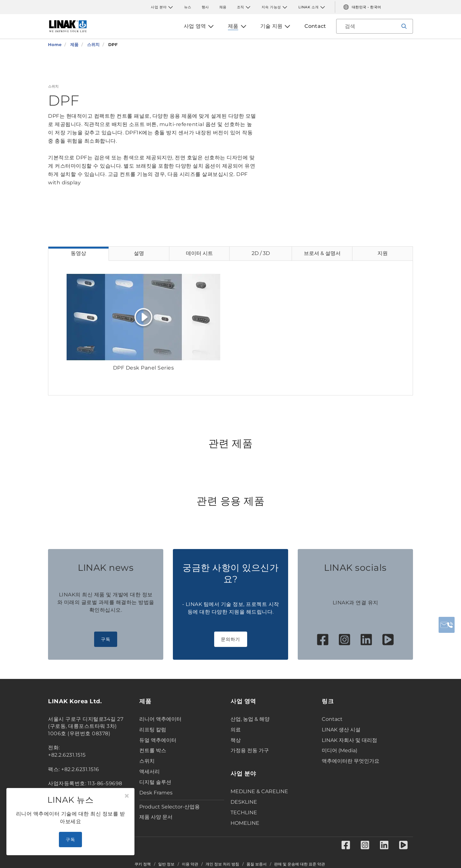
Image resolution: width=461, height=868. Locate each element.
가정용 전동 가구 (250, 750)
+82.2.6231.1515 (67, 755)
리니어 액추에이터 (160, 719)
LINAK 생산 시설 (341, 730)
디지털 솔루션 (155, 782)
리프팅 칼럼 (153, 730)
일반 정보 (166, 864)
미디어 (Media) (340, 750)
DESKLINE (244, 802)
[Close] (127, 796)
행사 (205, 7)
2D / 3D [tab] (261, 253)
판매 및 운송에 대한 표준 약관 (299, 864)
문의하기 (231, 639)
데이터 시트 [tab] (199, 253)
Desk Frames (156, 793)
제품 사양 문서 (156, 817)
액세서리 (150, 772)
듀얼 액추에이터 (158, 740)
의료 (236, 730)
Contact (332, 719)
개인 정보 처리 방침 (222, 864)
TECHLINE (244, 812)
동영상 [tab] (78, 253)
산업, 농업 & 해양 (250, 719)
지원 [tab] (383, 253)
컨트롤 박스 (153, 750)
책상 (236, 740)
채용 (223, 7)
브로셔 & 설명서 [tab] (322, 253)
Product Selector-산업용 (170, 807)
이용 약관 (190, 864)
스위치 (147, 761)
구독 (106, 639)
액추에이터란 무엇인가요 (351, 761)
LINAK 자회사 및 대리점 (349, 740)
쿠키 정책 (143, 864)
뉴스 (188, 7)
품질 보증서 (257, 864)
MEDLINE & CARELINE (259, 791)
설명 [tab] (139, 253)
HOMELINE (245, 823)
